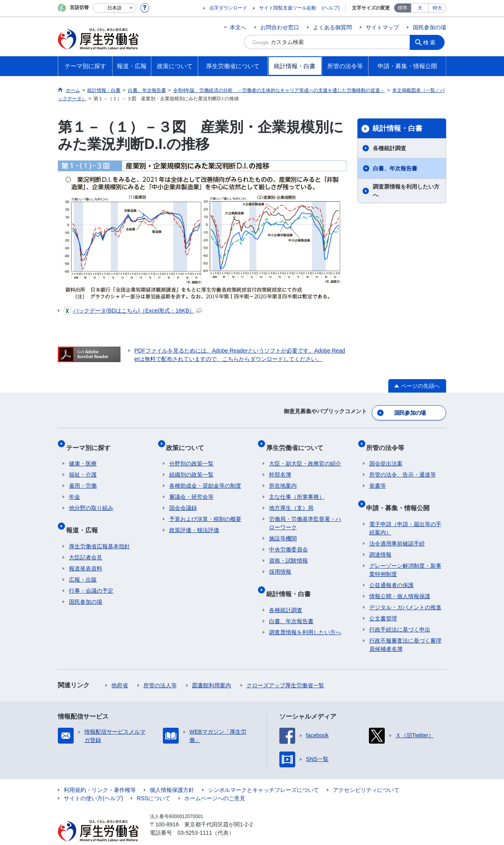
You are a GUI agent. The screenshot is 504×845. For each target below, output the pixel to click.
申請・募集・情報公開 (401, 495)
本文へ (238, 27)
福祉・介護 (83, 466)
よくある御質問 (332, 27)
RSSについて (154, 783)
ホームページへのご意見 (215, 783)
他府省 (120, 670)
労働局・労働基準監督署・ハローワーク (305, 514)
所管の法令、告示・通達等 (403, 466)
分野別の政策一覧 (191, 455)
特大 (437, 8)
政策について (188, 442)
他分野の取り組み (91, 499)
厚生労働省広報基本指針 (99, 531)
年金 (74, 488)
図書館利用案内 (212, 670)
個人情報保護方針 (172, 774)
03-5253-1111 (195, 817)
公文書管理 (383, 603)
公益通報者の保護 (391, 570)
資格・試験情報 (288, 552)
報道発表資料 (86, 553)
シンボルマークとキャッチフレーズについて (263, 774)
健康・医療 (83, 455)
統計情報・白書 (397, 128)
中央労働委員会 (288, 541)
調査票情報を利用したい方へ (406, 191)
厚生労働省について (298, 442)
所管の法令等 (388, 442)
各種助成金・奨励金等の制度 (205, 477)
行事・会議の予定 (91, 575)
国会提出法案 (386, 455)
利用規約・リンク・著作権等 (100, 774)
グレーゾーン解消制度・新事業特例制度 (405, 554)
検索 (432, 42)
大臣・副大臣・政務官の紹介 (305, 455)
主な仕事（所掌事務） (297, 488)
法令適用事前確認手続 (397, 528)
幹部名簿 (280, 466)
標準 (403, 8)
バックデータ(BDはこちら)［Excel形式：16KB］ (133, 311)
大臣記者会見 (86, 542)
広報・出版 (83, 564)
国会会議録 (183, 499)
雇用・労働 (83, 477)
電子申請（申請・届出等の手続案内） (405, 513)
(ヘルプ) (331, 8)
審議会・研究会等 (191, 488)
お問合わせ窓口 (280, 27)
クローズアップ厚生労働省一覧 (285, 670)
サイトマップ (382, 27)
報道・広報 (85, 518)
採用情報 (280, 563)
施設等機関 (283, 530)
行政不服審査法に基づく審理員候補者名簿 (405, 629)
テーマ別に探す (91, 442)
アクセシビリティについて (366, 774)
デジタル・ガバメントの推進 (405, 592)
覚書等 (378, 477)
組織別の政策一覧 (191, 466)
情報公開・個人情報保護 (400, 581)
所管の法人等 (160, 670)
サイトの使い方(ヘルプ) (93, 783)
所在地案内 (283, 477)
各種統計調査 (389, 148)
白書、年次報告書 (395, 168)
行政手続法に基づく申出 (400, 614)
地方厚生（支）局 (291, 499)
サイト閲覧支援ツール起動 (288, 8)
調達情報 (380, 539)
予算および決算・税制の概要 (205, 510)
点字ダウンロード (228, 8)
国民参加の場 (430, 27)
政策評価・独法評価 (194, 521)
